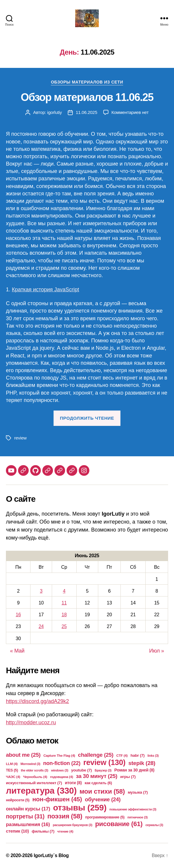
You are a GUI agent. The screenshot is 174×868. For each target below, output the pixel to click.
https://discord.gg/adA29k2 (37, 701)
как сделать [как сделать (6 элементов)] (98, 783)
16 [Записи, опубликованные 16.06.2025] (18, 615)
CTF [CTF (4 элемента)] (122, 755)
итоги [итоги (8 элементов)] (73, 783)
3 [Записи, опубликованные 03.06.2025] (41, 591)
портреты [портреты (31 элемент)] (25, 816)
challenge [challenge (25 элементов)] (96, 755)
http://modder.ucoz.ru (31, 722)
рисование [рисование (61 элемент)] (119, 824)
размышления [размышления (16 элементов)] (28, 824)
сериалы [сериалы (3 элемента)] (154, 825)
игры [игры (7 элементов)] (128, 777)
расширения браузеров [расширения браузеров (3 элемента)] (72, 825)
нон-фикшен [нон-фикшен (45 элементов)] (57, 799)
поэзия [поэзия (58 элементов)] (65, 816)
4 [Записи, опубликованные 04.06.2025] (64, 591)
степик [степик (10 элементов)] (17, 831)
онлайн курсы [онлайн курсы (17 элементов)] (28, 809)
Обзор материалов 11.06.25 (87, 97)
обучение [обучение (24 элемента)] (103, 799)
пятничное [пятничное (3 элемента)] (137, 817)
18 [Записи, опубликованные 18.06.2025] (64, 615)
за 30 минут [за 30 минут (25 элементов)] (97, 776)
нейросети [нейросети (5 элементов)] (18, 800)
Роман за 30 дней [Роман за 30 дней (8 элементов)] (134, 770)
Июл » (157, 651)
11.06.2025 (87, 112)
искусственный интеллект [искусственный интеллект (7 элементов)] (34, 783)
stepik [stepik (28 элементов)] (142, 763)
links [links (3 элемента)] (153, 756)
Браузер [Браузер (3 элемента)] (103, 770)
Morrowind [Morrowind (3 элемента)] (30, 764)
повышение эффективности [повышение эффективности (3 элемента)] (133, 809)
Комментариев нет (130, 112)
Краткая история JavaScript (45, 290)
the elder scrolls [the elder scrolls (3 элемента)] (35, 770)
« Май (17, 651)
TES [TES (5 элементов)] (12, 770)
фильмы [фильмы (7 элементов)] (43, 831)
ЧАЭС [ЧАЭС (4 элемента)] (13, 777)
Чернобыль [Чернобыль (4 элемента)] (35, 777)
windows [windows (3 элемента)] (59, 770)
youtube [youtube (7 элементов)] (81, 770)
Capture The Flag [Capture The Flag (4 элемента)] (59, 755)
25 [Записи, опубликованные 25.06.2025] (64, 626)
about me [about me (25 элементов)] (23, 755)
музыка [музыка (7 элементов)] (138, 792)
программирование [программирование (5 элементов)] (105, 817)
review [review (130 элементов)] (104, 762)
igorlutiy (55, 112)
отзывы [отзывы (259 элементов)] (80, 807)
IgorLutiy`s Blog (51, 855)
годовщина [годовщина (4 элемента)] (62, 777)
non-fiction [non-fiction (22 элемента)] (62, 763)
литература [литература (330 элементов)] (41, 791)
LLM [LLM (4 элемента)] (12, 764)
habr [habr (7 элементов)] (138, 755)
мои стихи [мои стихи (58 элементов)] (102, 791)
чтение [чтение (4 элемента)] (65, 831)
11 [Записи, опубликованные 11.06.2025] (64, 603)
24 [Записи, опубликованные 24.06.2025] (41, 626)
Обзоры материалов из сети (87, 82)
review (20, 438)
